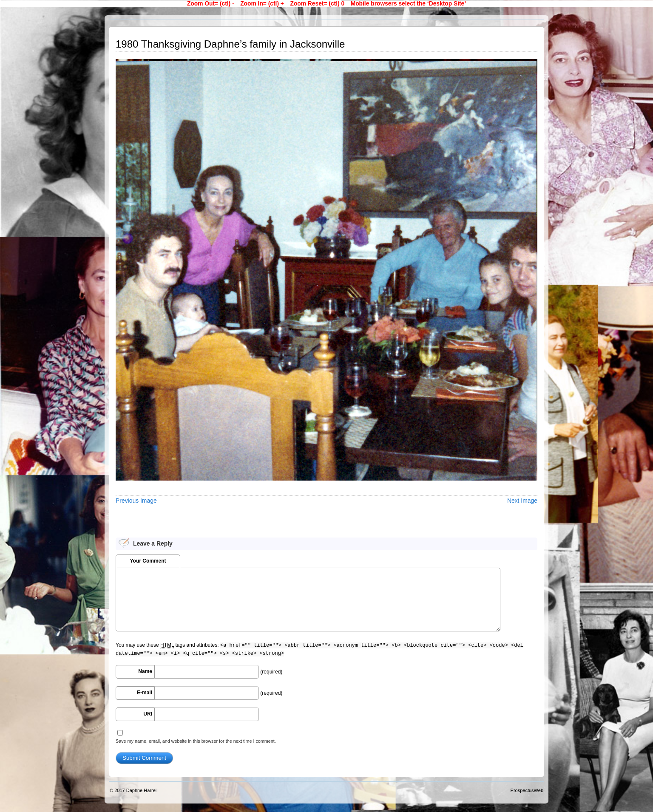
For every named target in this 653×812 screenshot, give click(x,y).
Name (145, 671)
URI (148, 714)
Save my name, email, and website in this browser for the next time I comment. (196, 741)
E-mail (145, 693)
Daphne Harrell (142, 790)
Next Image (522, 501)
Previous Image (136, 501)
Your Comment (148, 561)
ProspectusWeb (527, 790)
